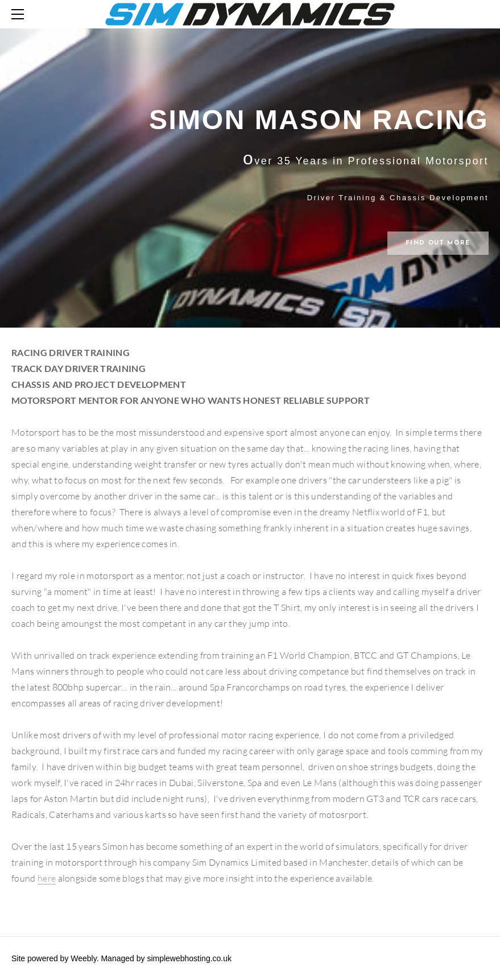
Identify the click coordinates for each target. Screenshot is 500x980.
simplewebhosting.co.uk (189, 958)
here (47, 878)
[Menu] (20, 14)
